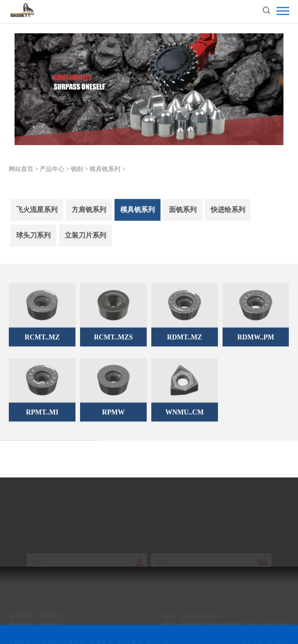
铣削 (77, 170)
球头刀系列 (33, 240)
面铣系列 (183, 214)
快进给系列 (228, 214)
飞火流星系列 (37, 214)
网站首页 (21, 170)
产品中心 (52, 170)
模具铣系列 (138, 214)
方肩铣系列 (89, 214)
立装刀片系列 (85, 240)
